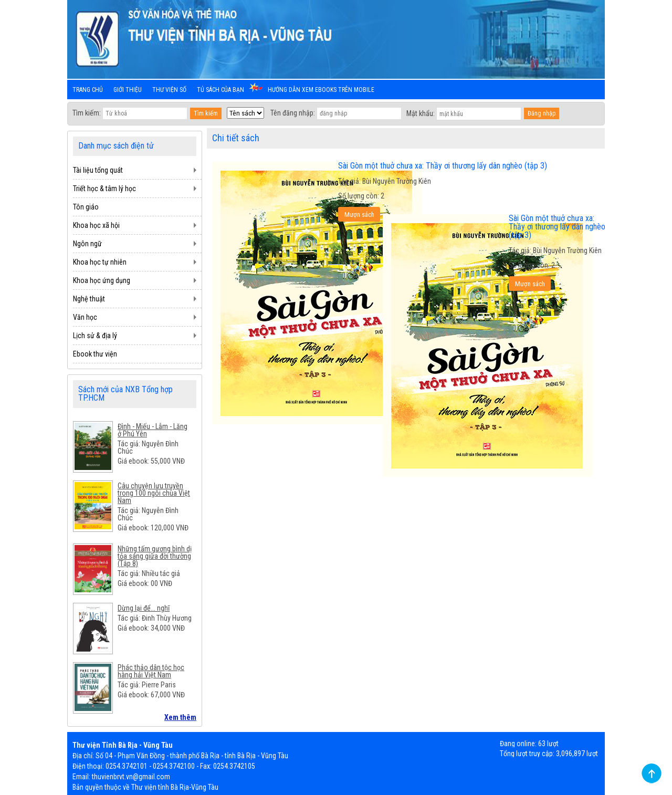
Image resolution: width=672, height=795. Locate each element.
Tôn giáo (86, 207)
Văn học (85, 317)
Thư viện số (169, 90)
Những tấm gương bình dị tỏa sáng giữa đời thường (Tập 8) (155, 556)
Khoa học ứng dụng (102, 280)
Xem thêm (180, 717)
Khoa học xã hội (96, 225)
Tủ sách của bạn (220, 90)
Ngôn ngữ (87, 244)
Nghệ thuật (89, 299)
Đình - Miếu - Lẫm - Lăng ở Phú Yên (153, 430)
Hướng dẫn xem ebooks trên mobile (321, 90)
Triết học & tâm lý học (104, 189)
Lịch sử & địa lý (95, 336)
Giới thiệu (128, 90)
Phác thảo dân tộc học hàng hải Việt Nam (151, 671)
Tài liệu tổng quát (98, 170)
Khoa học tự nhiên (100, 262)
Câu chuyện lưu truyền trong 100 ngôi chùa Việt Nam (154, 493)
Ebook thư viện (95, 354)
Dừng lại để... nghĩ (144, 608)
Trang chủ (88, 90)
